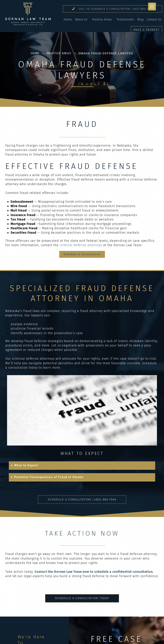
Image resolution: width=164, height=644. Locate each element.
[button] (82, 468)
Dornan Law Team (28, 14)
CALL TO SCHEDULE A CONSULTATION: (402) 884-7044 (112, 10)
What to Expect (26, 468)
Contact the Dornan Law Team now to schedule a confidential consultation (93, 575)
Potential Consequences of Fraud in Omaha (49, 480)
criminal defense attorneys (81, 248)
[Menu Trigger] (152, 7)
